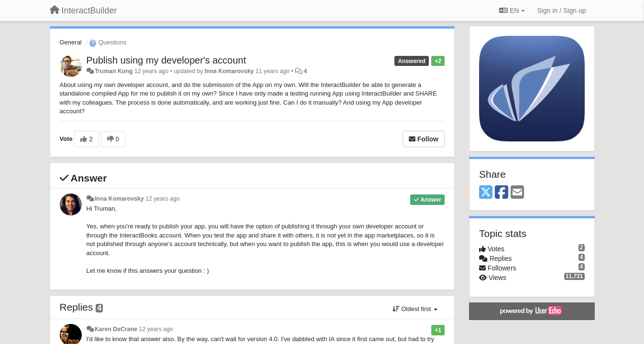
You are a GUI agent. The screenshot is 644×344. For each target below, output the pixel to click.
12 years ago (162, 199)
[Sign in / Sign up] (562, 11)
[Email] (517, 193)
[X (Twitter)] (486, 193)
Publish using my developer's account (166, 60)
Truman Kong (114, 71)
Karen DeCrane (116, 329)
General (71, 42)
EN (512, 11)
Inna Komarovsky (229, 71)
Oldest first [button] (415, 309)
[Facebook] (502, 193)
